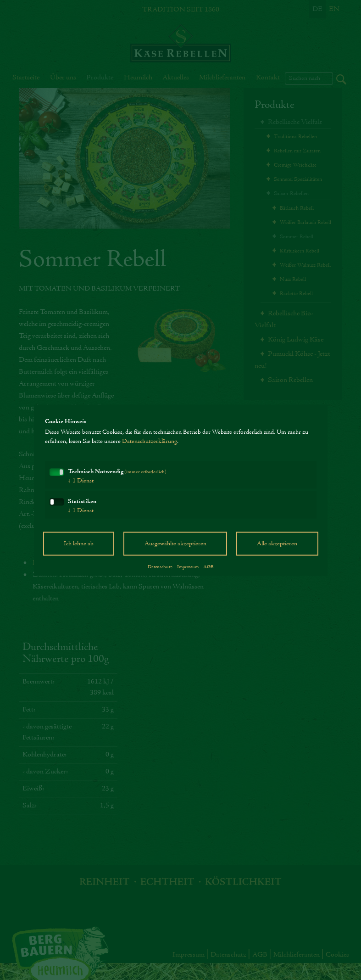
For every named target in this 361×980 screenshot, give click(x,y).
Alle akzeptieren (277, 548)
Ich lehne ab (79, 548)
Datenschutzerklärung (150, 446)
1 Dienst (81, 485)
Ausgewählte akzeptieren (175, 548)
